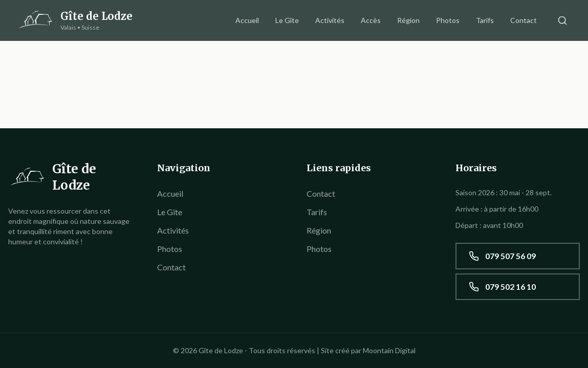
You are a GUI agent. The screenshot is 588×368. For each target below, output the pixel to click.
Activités (330, 20)
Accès (371, 20)
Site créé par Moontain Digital (368, 350)
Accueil (247, 20)
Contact (524, 20)
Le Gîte (287, 20)
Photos (448, 20)
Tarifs (485, 20)
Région (408, 20)
